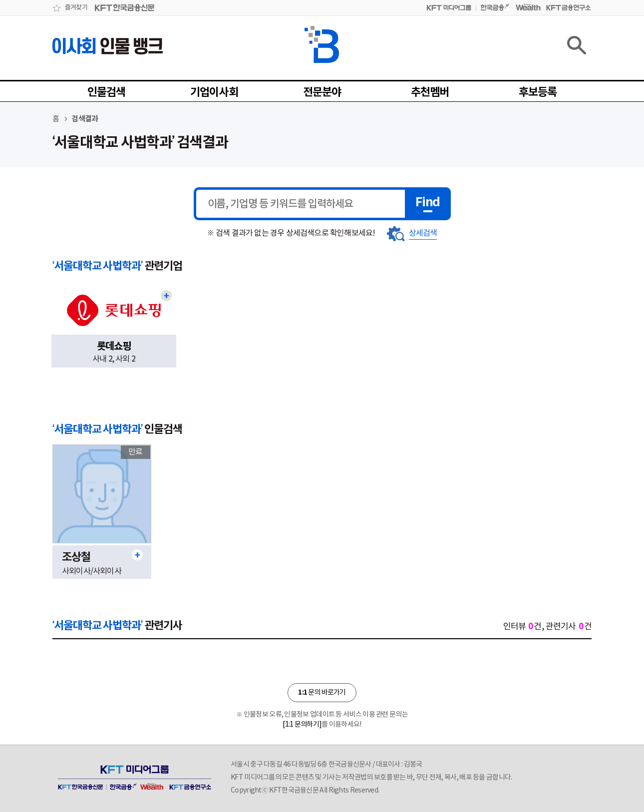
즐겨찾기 (76, 8)
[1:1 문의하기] (302, 725)
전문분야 (322, 92)
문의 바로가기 (322, 692)
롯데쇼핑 (114, 347)
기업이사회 (214, 92)
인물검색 (107, 92)
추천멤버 (430, 92)
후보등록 (538, 92)
